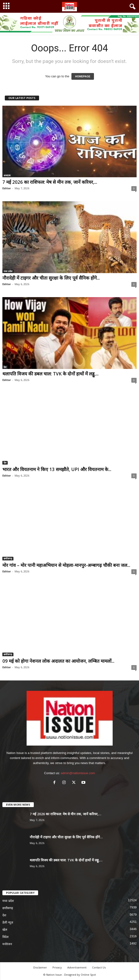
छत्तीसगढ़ (8, 558)
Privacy (57, 967)
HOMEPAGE (83, 76)
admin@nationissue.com (78, 773)
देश (5, 367)
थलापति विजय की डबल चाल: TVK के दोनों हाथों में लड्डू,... (50, 374)
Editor (7, 188)
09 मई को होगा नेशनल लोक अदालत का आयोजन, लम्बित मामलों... (58, 661)
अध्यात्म (7, 175)
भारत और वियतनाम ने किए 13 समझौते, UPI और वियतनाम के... (57, 469)
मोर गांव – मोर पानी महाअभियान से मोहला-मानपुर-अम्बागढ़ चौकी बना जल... (66, 565)
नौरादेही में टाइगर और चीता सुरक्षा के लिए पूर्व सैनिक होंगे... (51, 278)
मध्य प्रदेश (8, 271)
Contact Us (99, 967)
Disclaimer (40, 967)
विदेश (6, 937)
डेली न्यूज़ (8, 922)
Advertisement (77, 967)
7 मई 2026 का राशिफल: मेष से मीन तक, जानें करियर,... (50, 182)
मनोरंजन (7, 944)
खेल (5, 930)
